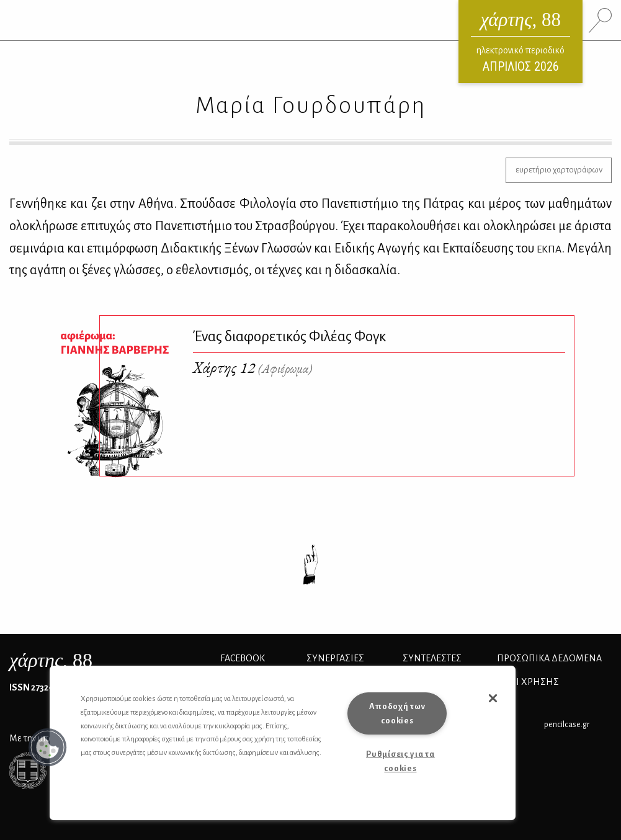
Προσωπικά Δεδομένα (549, 658)
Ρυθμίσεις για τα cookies (400, 761)
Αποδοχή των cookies (397, 713)
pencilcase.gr (567, 724)
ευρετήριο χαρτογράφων (559, 170)
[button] (48, 748)
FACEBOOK (243, 658)
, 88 (51, 660)
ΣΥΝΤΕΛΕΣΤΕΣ (432, 658)
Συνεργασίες (335, 658)
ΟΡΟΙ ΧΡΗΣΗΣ (528, 682)
